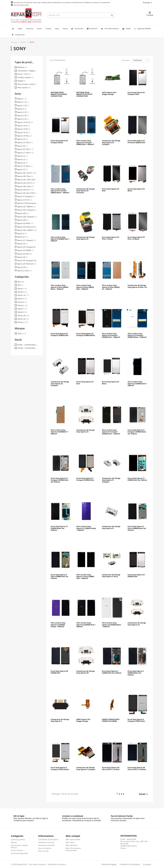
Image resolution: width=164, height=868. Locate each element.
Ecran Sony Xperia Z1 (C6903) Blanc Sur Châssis (59, 528)
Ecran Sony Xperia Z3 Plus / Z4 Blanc (136, 238)
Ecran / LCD (24, 74)
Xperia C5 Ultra (25, 142)
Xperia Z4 (22, 257)
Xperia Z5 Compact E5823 (27, 260)
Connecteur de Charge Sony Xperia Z (60, 720)
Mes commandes (73, 839)
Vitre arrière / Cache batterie (28, 84)
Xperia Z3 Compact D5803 (27, 247)
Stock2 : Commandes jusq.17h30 (28, 348)
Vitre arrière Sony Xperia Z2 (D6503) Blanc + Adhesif (112, 625)
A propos (147, 864)
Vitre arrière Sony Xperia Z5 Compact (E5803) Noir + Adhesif (85, 142)
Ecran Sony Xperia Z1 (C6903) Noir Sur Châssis (137, 479)
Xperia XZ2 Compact (27, 217)
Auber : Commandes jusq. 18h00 (28, 345)
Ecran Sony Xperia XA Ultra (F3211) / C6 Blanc (137, 768)
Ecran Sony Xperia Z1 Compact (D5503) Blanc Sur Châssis (137, 432)
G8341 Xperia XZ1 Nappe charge (83, 720)
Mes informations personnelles (73, 849)
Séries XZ (23, 319)
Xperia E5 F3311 (25, 149)
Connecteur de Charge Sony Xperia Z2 (137, 624)
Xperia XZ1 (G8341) (26, 206)
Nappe (22, 81)
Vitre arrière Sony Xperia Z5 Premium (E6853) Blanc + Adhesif (60, 191)
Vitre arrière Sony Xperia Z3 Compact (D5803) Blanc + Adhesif (137, 335)
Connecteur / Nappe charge (28, 71)
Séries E (22, 302)
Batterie (22, 67)
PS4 (21, 282)
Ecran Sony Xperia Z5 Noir (111, 190)
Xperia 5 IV (23, 119)
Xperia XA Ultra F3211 (27, 193)
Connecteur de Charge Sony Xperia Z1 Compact (111, 480)
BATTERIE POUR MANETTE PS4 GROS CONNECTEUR (59, 94)
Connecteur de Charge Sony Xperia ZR (86, 672)
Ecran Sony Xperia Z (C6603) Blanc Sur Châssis (136, 673)
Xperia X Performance (27, 203)
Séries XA (23, 315)
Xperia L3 (22, 159)
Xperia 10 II (23, 126)
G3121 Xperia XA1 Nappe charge (109, 93)
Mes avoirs (70, 842)
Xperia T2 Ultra (25, 166)
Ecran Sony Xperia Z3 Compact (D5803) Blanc (86, 334)
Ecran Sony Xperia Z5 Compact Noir (136, 93)
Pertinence (141, 60)
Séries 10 (23, 295)
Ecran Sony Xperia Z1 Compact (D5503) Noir (85, 479)
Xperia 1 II (23, 102)
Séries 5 (22, 292)
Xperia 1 (22, 99)
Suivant (144, 794)
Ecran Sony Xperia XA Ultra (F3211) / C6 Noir (111, 768)
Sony (22, 333)
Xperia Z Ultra (24, 271)
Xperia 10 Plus (25, 136)
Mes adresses (72, 845)
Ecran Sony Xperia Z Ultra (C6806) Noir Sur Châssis (60, 577)
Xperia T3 (22, 169)
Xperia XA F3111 (25, 190)
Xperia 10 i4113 (25, 122)
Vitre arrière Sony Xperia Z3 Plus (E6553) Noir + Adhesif (85, 287)
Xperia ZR (23, 267)
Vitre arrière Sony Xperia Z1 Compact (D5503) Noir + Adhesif (111, 432)
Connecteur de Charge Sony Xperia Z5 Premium (86, 191)
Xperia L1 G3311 (25, 153)
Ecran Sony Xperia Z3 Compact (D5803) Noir (60, 334)
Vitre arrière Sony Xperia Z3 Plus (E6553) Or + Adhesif (111, 287)
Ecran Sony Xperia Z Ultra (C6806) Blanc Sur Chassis (137, 528)
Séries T (22, 309)
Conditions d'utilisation (48, 839)
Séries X (22, 312)
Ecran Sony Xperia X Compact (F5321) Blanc (60, 768)
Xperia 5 (22, 109)
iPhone (14, 842)
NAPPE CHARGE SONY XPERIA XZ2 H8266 (111, 720)
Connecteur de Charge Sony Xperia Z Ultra (111, 576)
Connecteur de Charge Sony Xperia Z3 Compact (60, 384)
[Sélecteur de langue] (148, 3)
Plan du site (43, 851)
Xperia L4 (22, 163)
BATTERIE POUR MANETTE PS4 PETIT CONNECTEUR (84, 94)
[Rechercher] (81, 15)
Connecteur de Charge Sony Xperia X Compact (86, 768)
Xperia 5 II (23, 112)
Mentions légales (109, 864)
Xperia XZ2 (23, 213)
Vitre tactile (24, 87)
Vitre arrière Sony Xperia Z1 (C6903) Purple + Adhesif (86, 528)
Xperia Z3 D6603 (25, 250)
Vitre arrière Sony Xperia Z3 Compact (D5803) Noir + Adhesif (111, 335)
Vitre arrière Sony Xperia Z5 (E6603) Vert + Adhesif (60, 239)
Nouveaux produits (47, 845)
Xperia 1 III (23, 105)
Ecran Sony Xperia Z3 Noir (85, 383)
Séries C (22, 298)
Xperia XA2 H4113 (26, 183)
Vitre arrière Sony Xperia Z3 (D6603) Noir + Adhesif (137, 384)
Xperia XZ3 (23, 220)
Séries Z (23, 322)
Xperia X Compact (26, 196)
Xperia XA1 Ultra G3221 (27, 179)
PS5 (20, 285)
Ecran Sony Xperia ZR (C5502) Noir (59, 672)
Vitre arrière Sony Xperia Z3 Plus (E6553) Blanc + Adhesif (60, 287)
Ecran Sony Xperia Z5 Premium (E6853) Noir (136, 141)
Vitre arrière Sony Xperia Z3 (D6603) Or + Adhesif (60, 432)
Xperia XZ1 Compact (27, 210)
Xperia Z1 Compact (27, 240)
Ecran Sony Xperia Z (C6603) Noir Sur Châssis (112, 672)
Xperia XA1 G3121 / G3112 (27, 173)
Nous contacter (45, 848)
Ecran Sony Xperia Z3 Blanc (111, 383)
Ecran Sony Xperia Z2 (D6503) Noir (136, 576)
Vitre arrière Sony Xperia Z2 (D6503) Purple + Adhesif (58, 625)
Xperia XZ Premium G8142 (27, 227)
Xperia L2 (22, 156)
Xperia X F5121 (25, 200)
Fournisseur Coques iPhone (19, 846)
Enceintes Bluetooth (19, 853)
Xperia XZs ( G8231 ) (27, 230)
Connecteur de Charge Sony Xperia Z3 (86, 431)
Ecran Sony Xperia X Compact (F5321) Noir (136, 720)
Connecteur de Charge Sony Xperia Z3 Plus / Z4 (137, 286)
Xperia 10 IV (24, 132)
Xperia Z (22, 233)
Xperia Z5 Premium (27, 264)
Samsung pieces (18, 839)
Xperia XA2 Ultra (25, 186)
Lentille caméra (25, 77)
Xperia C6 (23, 146)
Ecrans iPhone (17, 850)
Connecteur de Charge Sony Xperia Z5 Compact (111, 142)
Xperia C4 (23, 139)
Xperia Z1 (22, 237)
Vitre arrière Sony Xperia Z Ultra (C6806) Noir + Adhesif (85, 577)
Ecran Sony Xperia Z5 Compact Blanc (59, 141)
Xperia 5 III (23, 115)
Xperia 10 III (24, 129)
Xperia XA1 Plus (25, 176)
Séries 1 (22, 288)
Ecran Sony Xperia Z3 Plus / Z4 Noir (111, 238)
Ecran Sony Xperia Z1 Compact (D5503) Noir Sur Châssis (60, 480)
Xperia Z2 (22, 244)
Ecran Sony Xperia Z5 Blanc (136, 190)
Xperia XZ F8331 (25, 223)
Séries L (23, 305)
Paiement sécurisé (46, 842)
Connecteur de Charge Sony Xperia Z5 (86, 238)
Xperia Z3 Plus (25, 254)
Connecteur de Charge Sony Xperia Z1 (111, 527)
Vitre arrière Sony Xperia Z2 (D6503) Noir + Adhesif (86, 625)
